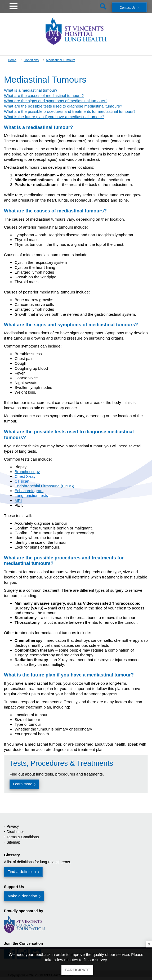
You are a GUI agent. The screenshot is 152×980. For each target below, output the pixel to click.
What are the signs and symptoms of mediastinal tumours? (56, 101)
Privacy (13, 826)
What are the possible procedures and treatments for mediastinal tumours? (70, 111)
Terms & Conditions (23, 837)
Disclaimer (15, 832)
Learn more (23, 784)
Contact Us (128, 8)
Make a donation (22, 896)
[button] (14, 5)
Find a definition (22, 872)
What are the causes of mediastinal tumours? (44, 95)
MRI (18, 500)
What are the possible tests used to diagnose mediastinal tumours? (63, 106)
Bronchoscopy (27, 472)
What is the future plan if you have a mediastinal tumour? (54, 117)
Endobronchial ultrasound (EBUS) (44, 486)
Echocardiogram (29, 491)
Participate (77, 970)
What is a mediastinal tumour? (31, 90)
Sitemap (13, 842)
